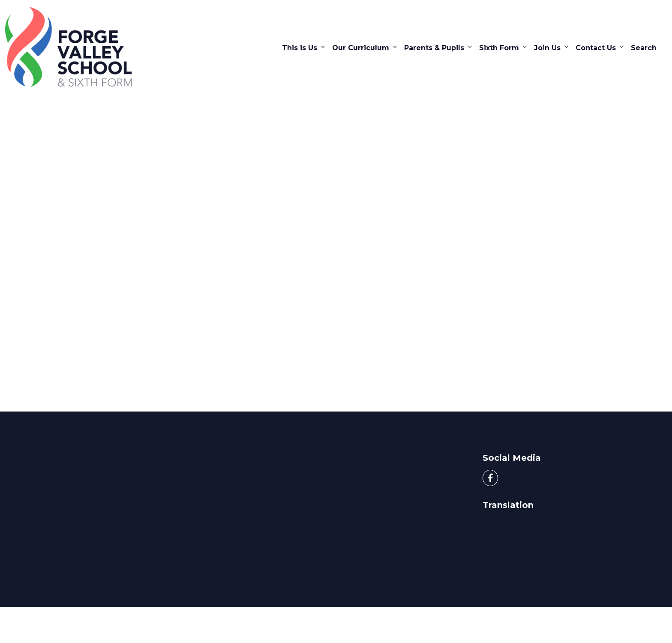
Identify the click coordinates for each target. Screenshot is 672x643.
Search (644, 48)
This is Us (300, 48)
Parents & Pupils (434, 48)
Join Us (547, 48)
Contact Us (596, 48)
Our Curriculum (361, 48)
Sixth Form (499, 48)
